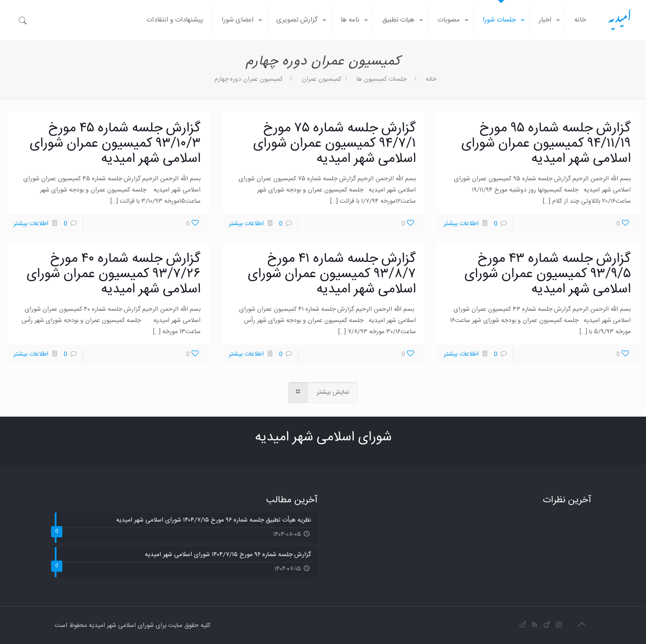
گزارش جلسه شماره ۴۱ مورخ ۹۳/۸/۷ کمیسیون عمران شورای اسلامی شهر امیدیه (332, 274)
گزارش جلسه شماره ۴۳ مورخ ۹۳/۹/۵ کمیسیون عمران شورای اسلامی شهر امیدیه (548, 274)
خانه (431, 79)
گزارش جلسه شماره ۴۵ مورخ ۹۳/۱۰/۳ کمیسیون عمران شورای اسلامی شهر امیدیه (115, 144)
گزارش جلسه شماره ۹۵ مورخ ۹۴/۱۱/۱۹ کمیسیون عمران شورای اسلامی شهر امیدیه (546, 144)
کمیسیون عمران (322, 79)
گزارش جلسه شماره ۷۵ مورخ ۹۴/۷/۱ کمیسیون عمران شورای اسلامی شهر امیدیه (334, 144)
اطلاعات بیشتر (461, 224)
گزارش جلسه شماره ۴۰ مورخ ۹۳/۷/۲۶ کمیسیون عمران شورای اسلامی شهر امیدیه (113, 274)
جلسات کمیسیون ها (382, 79)
